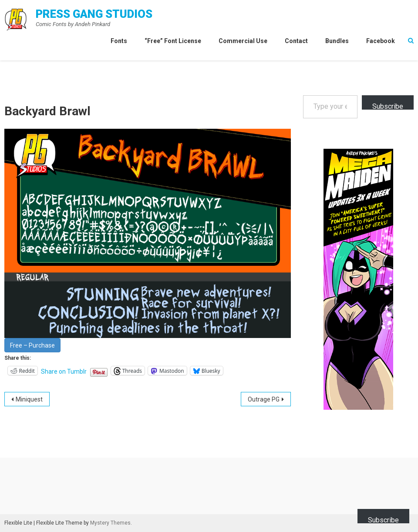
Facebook (381, 41)
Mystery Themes (110, 523)
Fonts (119, 41)
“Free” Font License (173, 41)
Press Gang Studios (94, 14)
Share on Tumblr (64, 371)
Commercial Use (243, 41)
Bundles (337, 41)
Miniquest (29, 399)
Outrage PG (264, 399)
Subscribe (388, 106)
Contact (296, 41)
